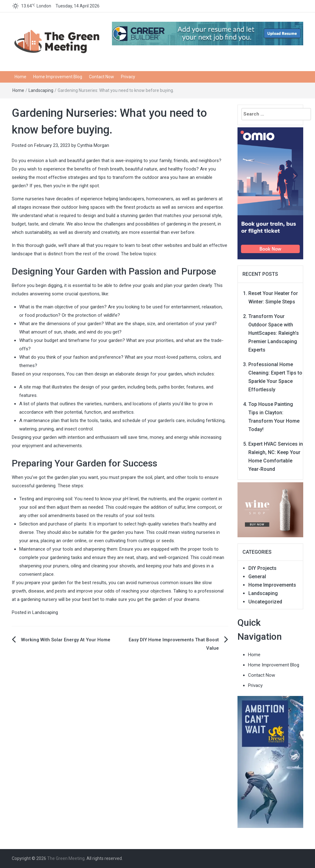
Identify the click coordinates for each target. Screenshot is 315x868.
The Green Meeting (66, 858)
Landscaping (41, 90)
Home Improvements (272, 585)
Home (20, 77)
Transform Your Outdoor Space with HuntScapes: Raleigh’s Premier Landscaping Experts (274, 333)
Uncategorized (265, 602)
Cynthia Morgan (93, 145)
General (257, 577)
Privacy (128, 77)
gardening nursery (39, 599)
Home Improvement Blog (58, 77)
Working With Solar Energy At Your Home (66, 640)
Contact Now (102, 77)
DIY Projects (262, 568)
